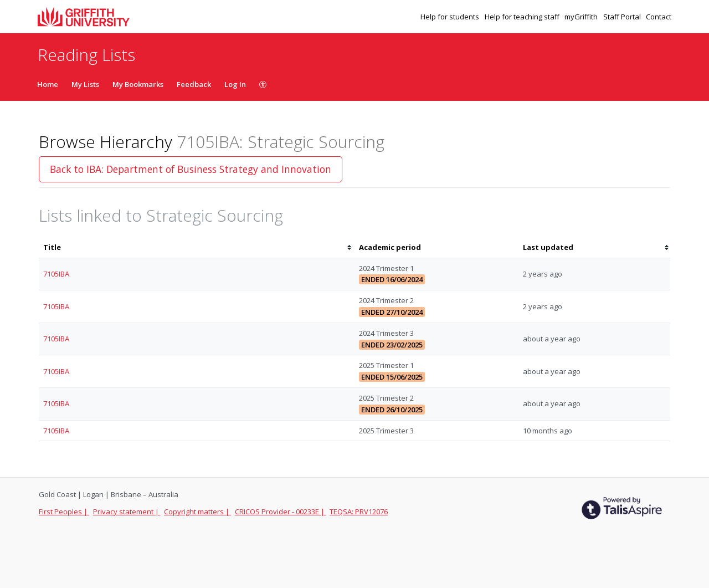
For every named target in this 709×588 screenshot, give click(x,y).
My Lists (85, 84)
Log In (235, 84)
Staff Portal (623, 17)
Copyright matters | (197, 512)
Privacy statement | (127, 512)
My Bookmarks (138, 84)
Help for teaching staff (523, 17)
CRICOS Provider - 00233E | (281, 512)
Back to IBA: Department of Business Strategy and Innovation (191, 169)
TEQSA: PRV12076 (359, 512)
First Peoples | (64, 512)
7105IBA (56, 274)
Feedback (194, 84)
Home (48, 84)
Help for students (451, 17)
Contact (659, 17)
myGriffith (582, 17)
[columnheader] (197, 247)
